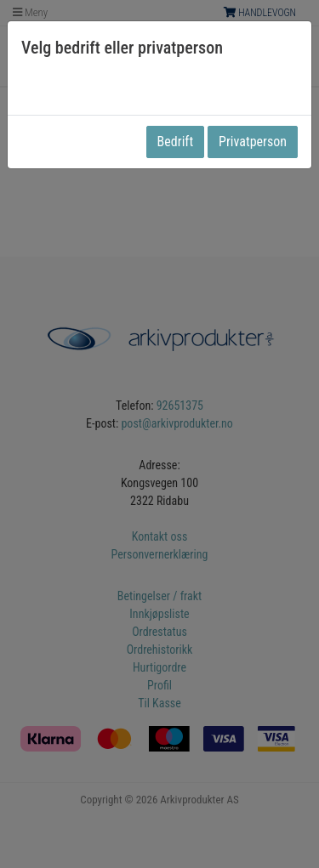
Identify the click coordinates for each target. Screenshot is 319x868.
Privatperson (253, 142)
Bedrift (176, 142)
